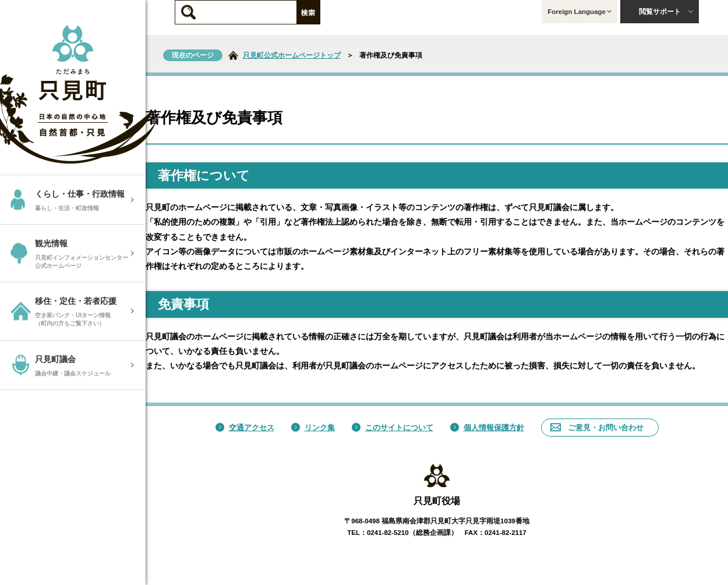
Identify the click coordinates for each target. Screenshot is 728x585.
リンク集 (313, 428)
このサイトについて (393, 428)
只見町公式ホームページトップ (292, 55)
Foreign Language (579, 12)
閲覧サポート (666, 12)
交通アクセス (245, 428)
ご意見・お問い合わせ (597, 428)
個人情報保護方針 (487, 428)
